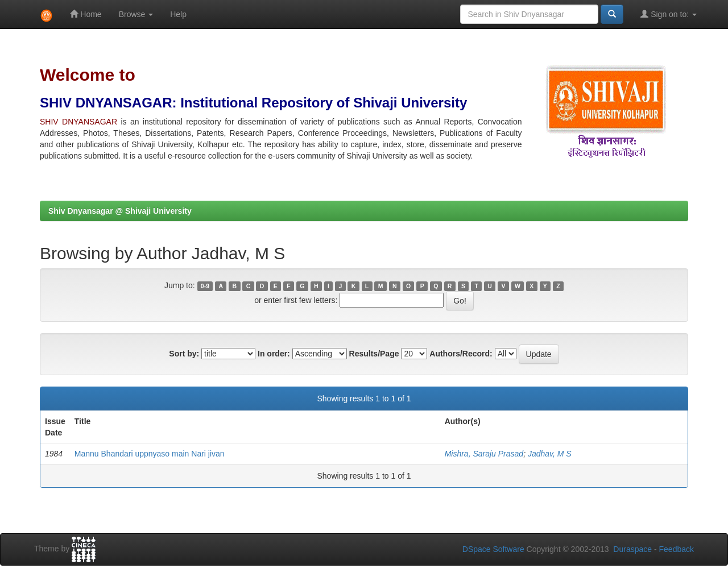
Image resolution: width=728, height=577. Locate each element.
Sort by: (184, 354)
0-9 (205, 286)
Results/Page (374, 354)
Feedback (677, 549)
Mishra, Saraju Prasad (484, 454)
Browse (136, 14)
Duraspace (632, 549)
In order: (274, 354)
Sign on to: (669, 14)
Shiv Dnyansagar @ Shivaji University (120, 211)
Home (86, 14)
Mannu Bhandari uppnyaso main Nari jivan (150, 454)
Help (178, 14)
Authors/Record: (461, 354)
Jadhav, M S (550, 454)
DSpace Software (493, 549)
